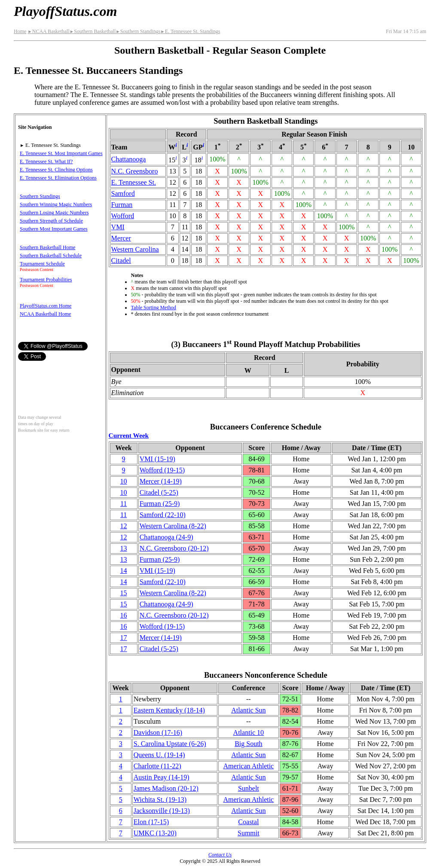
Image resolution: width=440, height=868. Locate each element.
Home (20, 31)
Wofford (123, 216)
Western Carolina (135, 249)
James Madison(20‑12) (166, 788)
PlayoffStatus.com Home (46, 306)
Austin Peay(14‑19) (162, 777)
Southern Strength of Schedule (51, 221)
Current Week (129, 435)
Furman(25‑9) (160, 504)
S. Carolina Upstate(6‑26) (170, 744)
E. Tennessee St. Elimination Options (58, 178)
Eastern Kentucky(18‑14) (169, 710)
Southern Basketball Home (47, 247)
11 (124, 504)
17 (124, 638)
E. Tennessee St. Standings (190, 31)
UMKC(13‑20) (155, 833)
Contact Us (220, 855)
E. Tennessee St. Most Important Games (61, 153)
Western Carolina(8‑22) (173, 526)
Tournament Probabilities (46, 280)
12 (124, 526)
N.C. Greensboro (135, 171)
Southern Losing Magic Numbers (54, 213)
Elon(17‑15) (151, 822)
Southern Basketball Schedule (51, 256)
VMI (118, 227)
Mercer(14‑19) (161, 481)
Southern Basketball (93, 31)
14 (124, 571)
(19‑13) (162, 811)
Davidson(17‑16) (158, 732)
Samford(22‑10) (163, 515)
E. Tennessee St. (134, 182)
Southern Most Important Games (54, 229)
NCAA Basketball (48, 31)
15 (124, 593)
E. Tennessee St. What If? (46, 161)
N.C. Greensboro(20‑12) (174, 548)
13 (124, 548)
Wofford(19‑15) (162, 470)
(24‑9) (167, 537)
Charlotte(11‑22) (157, 766)
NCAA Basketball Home (45, 314)
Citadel (121, 260)
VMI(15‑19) (157, 459)
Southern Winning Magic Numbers (56, 204)
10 (124, 481)
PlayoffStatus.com (65, 11)
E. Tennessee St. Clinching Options (56, 170)
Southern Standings (138, 31)
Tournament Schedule (42, 264)
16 (124, 615)
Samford (123, 193)
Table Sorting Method (154, 308)
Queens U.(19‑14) (159, 755)
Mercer (121, 238)
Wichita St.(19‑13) (160, 799)
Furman (122, 205)
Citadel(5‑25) (159, 492)
